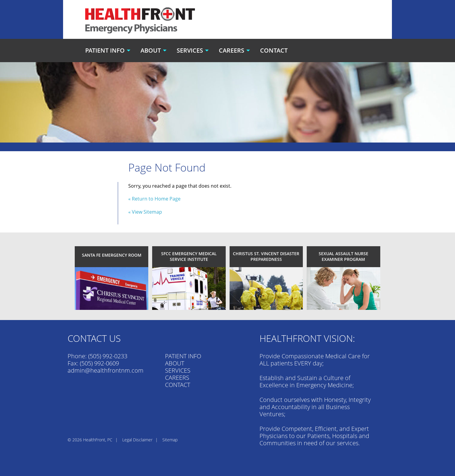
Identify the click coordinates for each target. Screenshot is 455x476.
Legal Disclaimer (137, 440)
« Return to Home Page (154, 199)
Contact (274, 50)
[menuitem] (109, 50)
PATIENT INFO (183, 356)
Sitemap (170, 440)
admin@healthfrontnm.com (106, 370)
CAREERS (177, 378)
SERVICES (178, 370)
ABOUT (175, 363)
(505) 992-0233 (108, 356)
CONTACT (178, 385)
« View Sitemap (145, 212)
